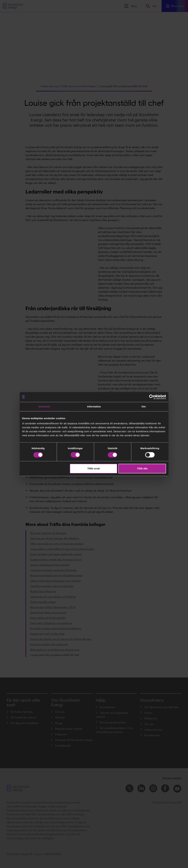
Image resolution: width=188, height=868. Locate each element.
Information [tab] (94, 406)
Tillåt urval (94, 468)
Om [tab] (144, 406)
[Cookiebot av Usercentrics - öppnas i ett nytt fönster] (152, 397)
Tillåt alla (142, 468)
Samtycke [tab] (44, 406)
